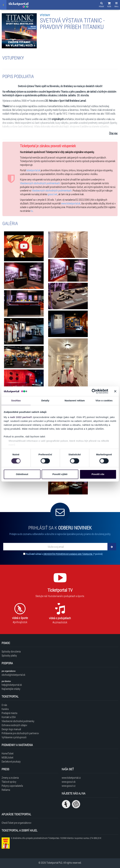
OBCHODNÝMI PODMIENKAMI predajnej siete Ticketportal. (68, 554)
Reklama (6, 790)
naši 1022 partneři (21, 417)
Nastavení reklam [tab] (75, 400)
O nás (4, 705)
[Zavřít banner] (115, 391)
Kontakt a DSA (9, 717)
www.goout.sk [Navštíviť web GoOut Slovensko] (69, 782)
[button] (109, 5)
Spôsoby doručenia (11, 651)
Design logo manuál (11, 729)
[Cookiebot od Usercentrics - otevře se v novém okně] (94, 391)
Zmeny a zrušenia (10, 778)
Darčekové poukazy (11, 761)
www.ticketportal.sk (71, 203)
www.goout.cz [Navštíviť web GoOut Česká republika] (69, 786)
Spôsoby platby (9, 655)
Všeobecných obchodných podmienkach (40, 183)
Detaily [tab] (45, 400)
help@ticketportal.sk (12, 685)
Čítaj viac (113, 133)
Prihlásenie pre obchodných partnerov (20, 733)
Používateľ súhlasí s (64, 554)
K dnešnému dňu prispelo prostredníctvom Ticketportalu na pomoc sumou (56, 838)
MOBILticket (7, 757)
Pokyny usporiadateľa (12, 786)
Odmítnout (22, 474)
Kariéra (5, 709)
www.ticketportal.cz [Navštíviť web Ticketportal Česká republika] (71, 778)
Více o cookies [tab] (104, 400)
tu (32, 211)
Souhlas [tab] (16, 400)
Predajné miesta (9, 713)
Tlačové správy (9, 782)
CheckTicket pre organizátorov (17, 823)
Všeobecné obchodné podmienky (18, 721)
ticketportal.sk (33, 170)
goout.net (53, 194)
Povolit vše (98, 474)
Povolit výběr (60, 474)
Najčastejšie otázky (11, 689)
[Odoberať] (112, 547)
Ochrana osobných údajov (14, 725)
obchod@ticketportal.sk (13, 675)
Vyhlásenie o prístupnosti (14, 737)
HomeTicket (8, 753)
